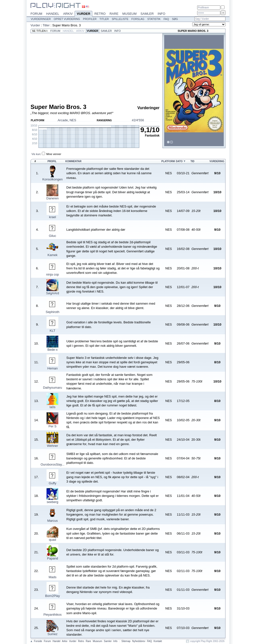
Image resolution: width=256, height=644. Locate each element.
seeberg (53, 502)
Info (161, 14)
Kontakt (158, 641)
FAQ (166, 19)
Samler (147, 14)
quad (53, 540)
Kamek (52, 255)
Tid (192, 161)
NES (73, 120)
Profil (52, 161)
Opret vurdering (67, 19)
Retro (100, 14)
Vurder (83, 14)
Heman (52, 368)
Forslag (138, 19)
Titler (104, 19)
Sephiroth (52, 312)
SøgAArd (53, 293)
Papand (53, 558)
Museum (129, 14)
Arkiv (68, 14)
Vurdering (217, 161)
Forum (36, 14)
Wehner (53, 446)
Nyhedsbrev (139, 641)
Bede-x (53, 350)
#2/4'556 (138, 120)
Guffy (53, 483)
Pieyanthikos (52, 615)
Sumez (52, 634)
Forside (38, 641)
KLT (53, 331)
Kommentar (73, 161)
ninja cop (52, 274)
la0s (52, 407)
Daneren (52, 198)
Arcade (63, 120)
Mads (52, 577)
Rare (114, 14)
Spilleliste (120, 19)
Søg (175, 19)
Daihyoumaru (53, 388)
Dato (179, 161)
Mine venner (54, 154)
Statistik (154, 19)
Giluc (52, 236)
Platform (168, 161)
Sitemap (126, 641)
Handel (53, 14)
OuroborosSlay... (53, 464)
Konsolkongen (52, 179)
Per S (53, 426)
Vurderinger (41, 19)
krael (52, 217)
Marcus (53, 521)
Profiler (90, 19)
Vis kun (36, 154)
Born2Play (52, 596)
